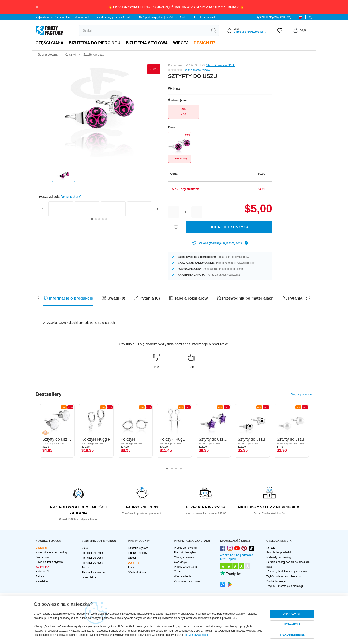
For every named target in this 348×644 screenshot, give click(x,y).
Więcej (181, 43)
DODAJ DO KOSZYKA (229, 227)
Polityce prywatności (196, 635)
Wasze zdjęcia (183, 576)
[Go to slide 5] (106, 219)
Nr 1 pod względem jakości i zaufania (163, 18)
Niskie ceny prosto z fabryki (114, 18)
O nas (178, 572)
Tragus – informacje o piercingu (285, 586)
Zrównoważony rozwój (187, 581)
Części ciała (49, 43)
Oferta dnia (42, 557)
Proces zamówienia (186, 548)
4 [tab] (181, 469)
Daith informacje (276, 581)
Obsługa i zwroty (184, 557)
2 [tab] (172, 469)
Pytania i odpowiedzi (278, 552)
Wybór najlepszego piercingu (283, 576)
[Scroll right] (38, 297)
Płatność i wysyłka (185, 552)
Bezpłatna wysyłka (206, 18)
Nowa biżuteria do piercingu (52, 552)
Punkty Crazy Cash (185, 567)
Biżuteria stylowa (147, 43)
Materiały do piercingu (279, 557)
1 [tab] (167, 469)
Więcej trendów (302, 394)
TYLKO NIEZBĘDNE (292, 635)
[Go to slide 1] (92, 219)
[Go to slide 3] (99, 219)
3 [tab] (176, 469)
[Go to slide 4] (103, 219)
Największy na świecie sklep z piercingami (62, 18)
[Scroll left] (310, 297)
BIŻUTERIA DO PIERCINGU (95, 43)
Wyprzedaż (42, 567)
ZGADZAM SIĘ (292, 614)
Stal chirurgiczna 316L (220, 65)
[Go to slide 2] (96, 219)
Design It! (204, 43)
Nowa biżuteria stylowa (49, 562)
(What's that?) (71, 197)
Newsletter (42, 581)
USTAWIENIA (292, 624)
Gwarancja (180, 562)
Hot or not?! (43, 572)
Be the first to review (197, 70)
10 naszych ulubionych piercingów (287, 572)
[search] (143, 30)
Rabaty (40, 576)
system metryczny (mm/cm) (274, 17)
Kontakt (271, 548)
